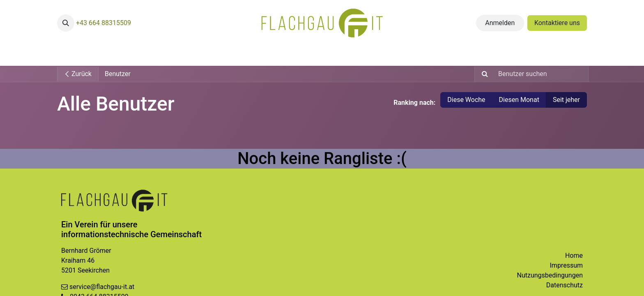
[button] (66, 23)
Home (574, 256)
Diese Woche (466, 100)
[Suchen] (482, 74)
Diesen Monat (519, 100)
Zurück (78, 74)
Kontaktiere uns (557, 23)
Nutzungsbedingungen (550, 275)
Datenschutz (565, 285)
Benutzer (118, 74)
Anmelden (500, 23)
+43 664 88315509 (103, 23)
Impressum (567, 265)
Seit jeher (566, 100)
